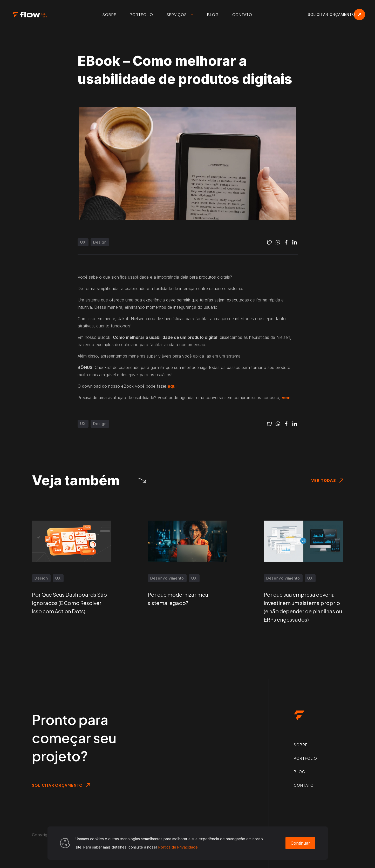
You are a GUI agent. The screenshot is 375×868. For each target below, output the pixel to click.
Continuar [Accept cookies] (300, 843)
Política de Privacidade (178, 847)
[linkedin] (295, 242)
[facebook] (286, 242)
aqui (172, 386)
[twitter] (270, 242)
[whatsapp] (278, 242)
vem (286, 398)
